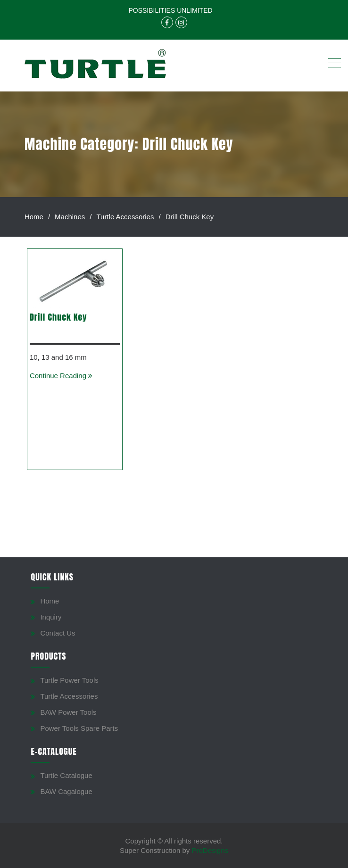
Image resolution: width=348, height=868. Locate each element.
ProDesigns (210, 850)
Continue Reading (61, 376)
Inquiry (51, 617)
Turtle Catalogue (66, 775)
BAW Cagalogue (66, 791)
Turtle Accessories (69, 696)
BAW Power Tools (68, 712)
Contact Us (58, 633)
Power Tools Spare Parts (79, 728)
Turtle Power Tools (69, 680)
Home (50, 601)
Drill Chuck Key (58, 317)
